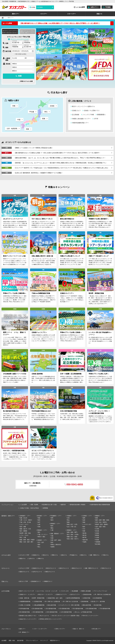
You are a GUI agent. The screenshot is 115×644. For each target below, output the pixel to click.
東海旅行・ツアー (55, 524)
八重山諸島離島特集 (39, 605)
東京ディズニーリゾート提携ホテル (83, 106)
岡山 (68, 520)
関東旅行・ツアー (42, 530)
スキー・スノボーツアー (40, 629)
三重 (52, 530)
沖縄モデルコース (50, 572)
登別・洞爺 (23, 527)
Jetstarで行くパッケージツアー (28, 619)
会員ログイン (95, 7)
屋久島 (85, 535)
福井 (39, 545)
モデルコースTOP (24, 568)
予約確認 (108, 7)
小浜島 (97, 537)
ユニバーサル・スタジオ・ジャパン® (47, 591)
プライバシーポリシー (32, 641)
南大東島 (98, 544)
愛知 (52, 528)
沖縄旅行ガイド (48, 581)
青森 (39, 518)
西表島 (97, 535)
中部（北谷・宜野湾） (101, 522)
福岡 (84, 518)
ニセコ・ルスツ (24, 524)
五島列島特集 (85, 602)
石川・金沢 (41, 542)
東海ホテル (84, 555)
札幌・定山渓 (23, 518)
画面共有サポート (55, 641)
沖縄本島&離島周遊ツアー (80, 123)
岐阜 (52, 526)
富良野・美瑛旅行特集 (38, 598)
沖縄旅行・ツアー (100, 516)
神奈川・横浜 (41, 537)
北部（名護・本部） (101, 527)
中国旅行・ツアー (72, 516)
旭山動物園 (75, 591)
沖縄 (14, 106)
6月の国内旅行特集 (91, 609)
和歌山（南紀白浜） (56, 545)
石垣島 (97, 533)
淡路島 (53, 547)
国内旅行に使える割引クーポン (28, 616)
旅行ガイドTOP (24, 581)
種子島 (85, 537)
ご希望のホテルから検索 (26, 81)
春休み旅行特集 (52, 605)
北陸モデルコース (64, 568)
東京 (39, 532)
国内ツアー (16, 14)
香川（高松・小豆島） (73, 535)
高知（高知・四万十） (73, 539)
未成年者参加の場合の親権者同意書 (100, 505)
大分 (84, 529)
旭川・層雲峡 (23, 531)
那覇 (97, 518)
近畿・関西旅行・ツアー (57, 534)
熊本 (84, 527)
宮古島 (97, 531)
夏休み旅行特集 (87, 605)
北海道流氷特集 (87, 594)
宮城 (39, 527)
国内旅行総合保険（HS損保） (78, 505)
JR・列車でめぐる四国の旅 (53, 602)
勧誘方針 (63, 505)
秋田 (39, 520)
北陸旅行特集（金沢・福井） (55, 598)
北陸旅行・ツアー (42, 540)
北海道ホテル (36, 555)
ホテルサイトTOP (24, 555)
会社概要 (4, 641)
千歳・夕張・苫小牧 (25, 522)
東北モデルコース (51, 568)
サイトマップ (44, 641)
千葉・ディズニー (43, 535)
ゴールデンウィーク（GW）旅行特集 (69, 605)
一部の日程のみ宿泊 (20, 54)
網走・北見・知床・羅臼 (26, 542)
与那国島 (98, 542)
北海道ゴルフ (76, 110)
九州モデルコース (37, 572)
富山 (39, 547)
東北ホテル (46, 555)
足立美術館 (76, 115)
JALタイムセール (44, 616)
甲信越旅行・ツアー (56, 516)
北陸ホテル (64, 555)
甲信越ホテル (74, 555)
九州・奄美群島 (12, 129)
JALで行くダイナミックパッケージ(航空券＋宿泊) (66, 616)
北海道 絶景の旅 (24, 598)
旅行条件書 (20, 641)
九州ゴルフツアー (75, 594)
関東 (44, 119)
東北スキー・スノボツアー (46, 594)
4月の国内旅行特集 (64, 609)
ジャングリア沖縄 (88, 115)
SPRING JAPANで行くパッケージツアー (51, 619)
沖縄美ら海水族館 (86, 591)
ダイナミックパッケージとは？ (20, 39)
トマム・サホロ (24, 535)
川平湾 (96, 119)
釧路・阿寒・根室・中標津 (27, 540)
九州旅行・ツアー (87, 516)
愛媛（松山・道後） (73, 537)
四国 (28, 129)
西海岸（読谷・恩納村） (102, 524)
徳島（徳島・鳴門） (73, 532)
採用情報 (45, 508)
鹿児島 (85, 533)
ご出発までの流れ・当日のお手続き (29, 508)
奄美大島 (85, 540)
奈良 (52, 542)
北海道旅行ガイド (36, 581)
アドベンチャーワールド (101, 591)
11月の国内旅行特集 (66, 612)
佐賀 (84, 520)
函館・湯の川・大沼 (25, 529)
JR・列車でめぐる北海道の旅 (103, 594)
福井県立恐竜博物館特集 (73, 598)
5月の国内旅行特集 (78, 609)
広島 (68, 518)
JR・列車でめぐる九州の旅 (70, 602)
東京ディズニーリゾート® (27, 591)
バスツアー (43, 14)
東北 (46, 112)
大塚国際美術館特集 (25, 602)
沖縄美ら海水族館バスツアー (81, 119)
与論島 (85, 542)
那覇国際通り (101, 115)
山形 (39, 524)
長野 (52, 518)
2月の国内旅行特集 (37, 609)
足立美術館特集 (98, 598)
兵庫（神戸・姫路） (56, 540)
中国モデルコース (106, 568)
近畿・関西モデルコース (91, 568)
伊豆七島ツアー (97, 629)
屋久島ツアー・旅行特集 (98, 602)
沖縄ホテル (41, 559)
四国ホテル (22, 559)
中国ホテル (106, 555)
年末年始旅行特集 (24, 609)
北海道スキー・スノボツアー (27, 594)
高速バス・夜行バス (79, 629)
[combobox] (17, 43)
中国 (19, 120)
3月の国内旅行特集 (51, 609)
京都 (52, 538)
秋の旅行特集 (98, 605)
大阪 (52, 536)
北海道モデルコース (38, 568)
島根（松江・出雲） (73, 524)
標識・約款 (12, 641)
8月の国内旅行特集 (25, 612)
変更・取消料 (34, 505)
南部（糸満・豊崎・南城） (103, 520)
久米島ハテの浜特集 (25, 605)
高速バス (99, 14)
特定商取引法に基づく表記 (50, 505)
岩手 (39, 522)
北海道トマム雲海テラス (92, 110)
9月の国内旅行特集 (38, 612)
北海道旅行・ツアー (25, 516)
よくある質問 (81, 7)
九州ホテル (32, 559)
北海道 (52, 106)
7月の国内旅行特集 (105, 609)
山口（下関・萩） (72, 527)
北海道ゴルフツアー (62, 594)
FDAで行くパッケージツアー (90, 616)
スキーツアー (72, 14)
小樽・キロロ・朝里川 (26, 520)
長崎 (84, 522)
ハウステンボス (87, 524)
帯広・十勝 (23, 537)
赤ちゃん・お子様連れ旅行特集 (83, 612)
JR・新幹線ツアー (24, 632)
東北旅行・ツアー (42, 516)
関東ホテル (55, 555)
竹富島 (97, 540)
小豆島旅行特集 (38, 602)
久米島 (97, 529)
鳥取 (68, 522)
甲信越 (32, 112)
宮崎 (84, 531)
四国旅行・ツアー (72, 530)
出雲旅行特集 (87, 598)
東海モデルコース (77, 568)
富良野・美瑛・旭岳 (25, 533)
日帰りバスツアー (60, 629)
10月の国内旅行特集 (52, 612)
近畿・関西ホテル (95, 555)
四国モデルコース (24, 572)
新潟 (52, 520)
